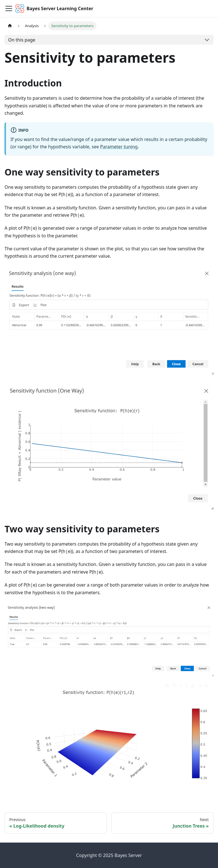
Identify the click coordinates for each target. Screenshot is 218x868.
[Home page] (10, 26)
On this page (22, 40)
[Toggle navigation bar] (9, 8)
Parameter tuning (119, 147)
